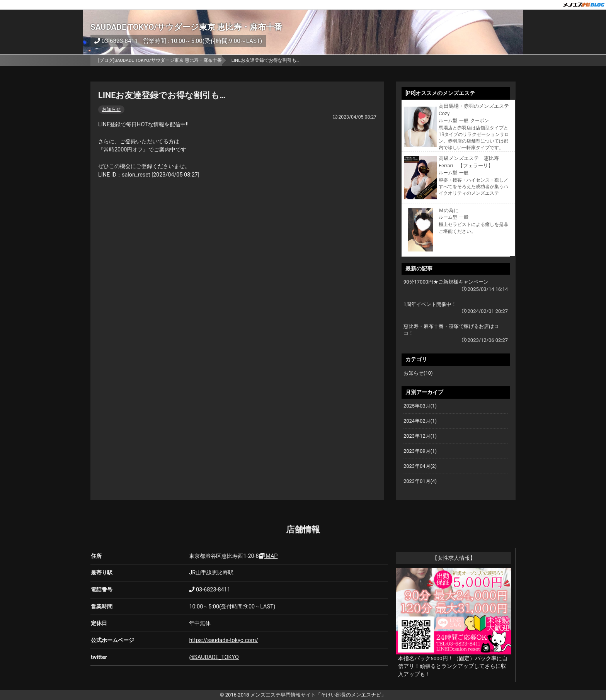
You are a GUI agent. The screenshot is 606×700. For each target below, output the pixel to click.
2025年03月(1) (420, 406)
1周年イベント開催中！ (430, 304)
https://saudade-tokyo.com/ (224, 640)
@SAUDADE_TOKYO (214, 657)
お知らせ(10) (418, 373)
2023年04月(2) (420, 466)
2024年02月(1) (420, 421)
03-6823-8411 (116, 41)
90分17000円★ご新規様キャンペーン (446, 282)
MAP (268, 556)
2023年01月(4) (420, 481)
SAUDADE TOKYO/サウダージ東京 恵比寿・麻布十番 (186, 27)
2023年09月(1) (420, 451)
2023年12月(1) (420, 436)
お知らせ (111, 109)
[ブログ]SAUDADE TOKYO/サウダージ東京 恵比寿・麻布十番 (160, 60)
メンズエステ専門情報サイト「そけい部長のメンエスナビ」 (318, 695)
